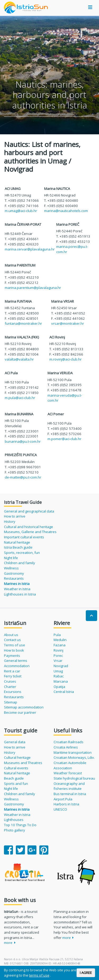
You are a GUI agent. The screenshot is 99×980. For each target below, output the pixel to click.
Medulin (60, 640)
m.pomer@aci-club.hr (64, 439)
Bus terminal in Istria (70, 794)
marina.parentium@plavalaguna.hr (33, 288)
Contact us (12, 640)
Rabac (59, 676)
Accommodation (17, 666)
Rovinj (58, 650)
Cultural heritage (17, 757)
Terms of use (15, 645)
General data (15, 742)
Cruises (10, 681)
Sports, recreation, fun (22, 553)
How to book (14, 650)
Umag (58, 671)
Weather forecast (68, 773)
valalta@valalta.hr (19, 359)
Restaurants (14, 578)
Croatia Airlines (66, 747)
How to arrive (15, 516)
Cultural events (16, 768)
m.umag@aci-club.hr (21, 211)
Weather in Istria (17, 589)
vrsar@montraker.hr (68, 323)
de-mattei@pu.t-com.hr (23, 477)
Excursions (13, 692)
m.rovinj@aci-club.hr (65, 359)
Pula (57, 635)
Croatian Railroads (69, 742)
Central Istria (64, 692)
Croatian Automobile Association (70, 765)
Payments (12, 656)
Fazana (60, 645)
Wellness (11, 568)
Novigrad (61, 666)
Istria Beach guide (18, 547)
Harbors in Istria (66, 804)
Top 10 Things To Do (20, 825)
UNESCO (60, 809)
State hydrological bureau (74, 778)
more (10, 943)
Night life (11, 558)
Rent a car (12, 671)
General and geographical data (29, 511)
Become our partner (20, 712)
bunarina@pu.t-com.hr (23, 441)
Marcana (61, 681)
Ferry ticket (13, 676)
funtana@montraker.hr (23, 323)
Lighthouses (14, 820)
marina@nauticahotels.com (66, 211)
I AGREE (86, 973)
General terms (16, 661)
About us (11, 635)
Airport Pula (63, 799)
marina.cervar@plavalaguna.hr (30, 249)
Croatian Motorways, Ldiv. (74, 757)
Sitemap (11, 702)
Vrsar (58, 661)
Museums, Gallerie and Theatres (30, 532)
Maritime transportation (73, 752)
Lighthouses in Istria (20, 594)
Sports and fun (16, 784)
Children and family (20, 563)
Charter (10, 687)
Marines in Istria (17, 584)
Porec (58, 656)
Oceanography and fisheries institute (69, 786)
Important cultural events (24, 537)
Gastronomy (14, 573)
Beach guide (14, 778)
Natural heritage (17, 542)
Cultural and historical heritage (29, 527)
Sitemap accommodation (24, 707)
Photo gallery (15, 830)
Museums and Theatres (23, 763)
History (10, 521)
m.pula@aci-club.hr (20, 398)
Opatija (59, 687)
